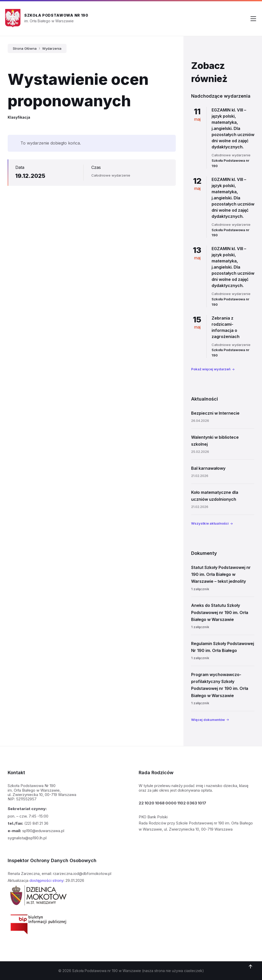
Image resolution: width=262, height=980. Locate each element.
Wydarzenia (52, 48)
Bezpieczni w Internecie (215, 413)
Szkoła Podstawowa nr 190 (56, 15)
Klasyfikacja (19, 117)
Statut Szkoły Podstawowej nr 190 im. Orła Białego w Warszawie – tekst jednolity (221, 574)
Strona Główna (25, 48)
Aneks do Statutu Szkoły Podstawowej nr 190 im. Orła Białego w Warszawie (220, 612)
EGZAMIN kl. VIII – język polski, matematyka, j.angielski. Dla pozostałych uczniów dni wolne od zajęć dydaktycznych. (233, 128)
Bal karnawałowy (208, 468)
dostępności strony (46, 880)
